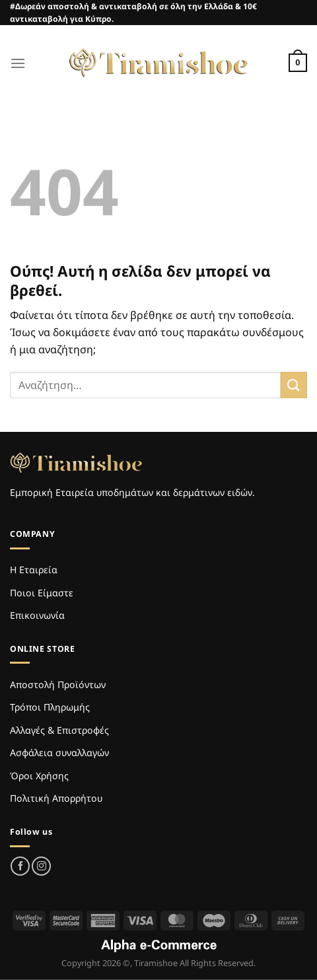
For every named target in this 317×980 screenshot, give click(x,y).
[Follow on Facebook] (20, 866)
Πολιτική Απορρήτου (56, 798)
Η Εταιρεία (34, 570)
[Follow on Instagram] (41, 866)
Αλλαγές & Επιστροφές (59, 730)
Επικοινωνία (37, 615)
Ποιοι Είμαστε (42, 593)
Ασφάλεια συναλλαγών (59, 752)
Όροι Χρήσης (39, 776)
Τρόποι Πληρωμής (50, 707)
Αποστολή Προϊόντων (58, 684)
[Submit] (294, 385)
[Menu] (18, 63)
